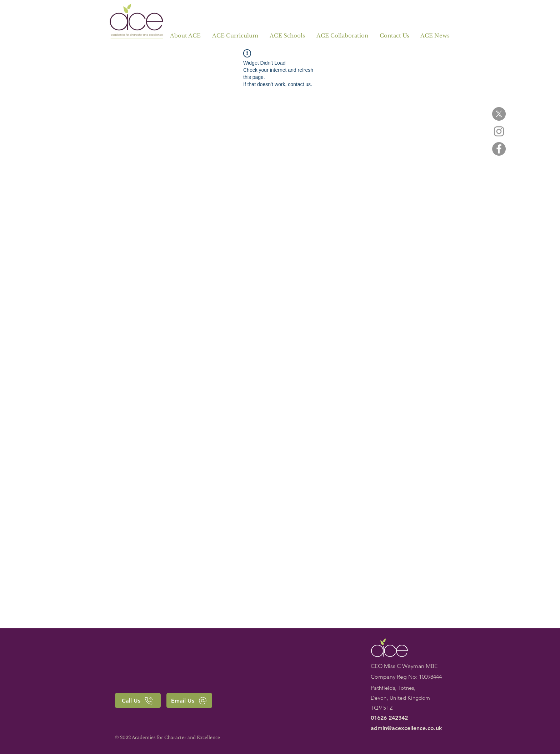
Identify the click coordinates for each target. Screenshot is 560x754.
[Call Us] (138, 700)
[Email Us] (189, 700)
